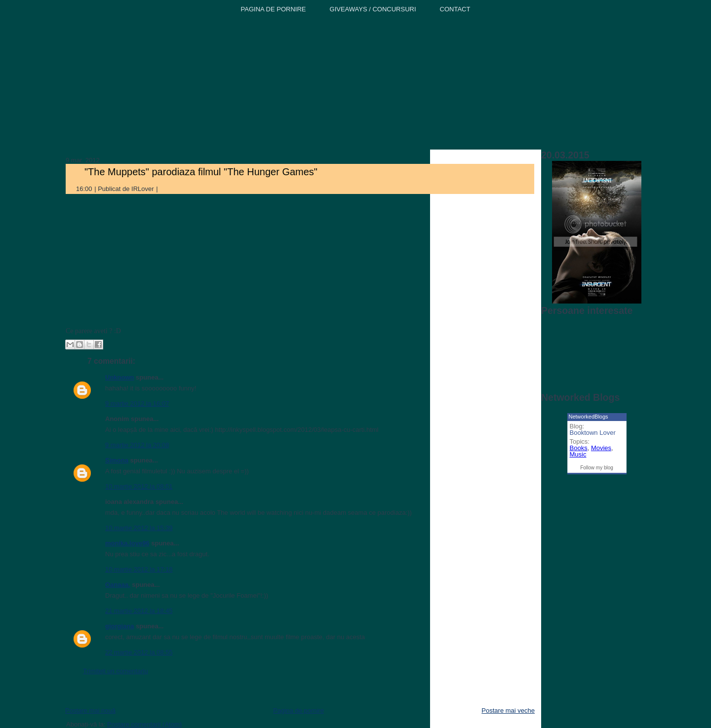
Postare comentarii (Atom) (144, 724)
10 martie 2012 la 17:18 (139, 569)
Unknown (120, 377)
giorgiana (120, 626)
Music (578, 454)
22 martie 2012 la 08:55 (139, 652)
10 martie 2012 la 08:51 (139, 486)
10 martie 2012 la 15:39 (139, 528)
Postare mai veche (508, 710)
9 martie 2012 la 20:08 (137, 445)
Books (579, 448)
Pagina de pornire (298, 710)
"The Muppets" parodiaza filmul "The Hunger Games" (201, 172)
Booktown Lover (593, 433)
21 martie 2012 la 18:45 (139, 611)
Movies (601, 448)
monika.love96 (127, 543)
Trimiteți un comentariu (116, 671)
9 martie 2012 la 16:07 (137, 403)
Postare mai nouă (90, 710)
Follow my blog (597, 468)
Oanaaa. (118, 585)
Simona (117, 460)
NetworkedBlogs (589, 417)
